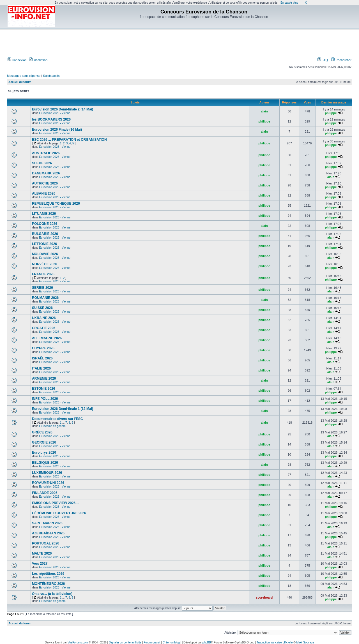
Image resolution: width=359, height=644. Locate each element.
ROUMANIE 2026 (45, 298)
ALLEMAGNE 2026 (47, 338)
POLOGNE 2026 (45, 224)
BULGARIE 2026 (45, 234)
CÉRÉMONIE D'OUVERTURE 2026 (59, 513)
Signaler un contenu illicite (125, 642)
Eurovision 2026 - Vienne (55, 113)
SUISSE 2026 (42, 308)
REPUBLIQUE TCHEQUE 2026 (56, 204)
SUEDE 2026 (42, 163)
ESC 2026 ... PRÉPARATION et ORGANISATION (69, 140)
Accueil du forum (20, 82)
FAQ (323, 60)
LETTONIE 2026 (44, 244)
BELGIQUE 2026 (45, 463)
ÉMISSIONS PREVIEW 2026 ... (56, 503)
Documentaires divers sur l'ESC (57, 419)
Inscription (38, 60)
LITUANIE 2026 (44, 214)
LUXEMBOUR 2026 (47, 473)
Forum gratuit (152, 642)
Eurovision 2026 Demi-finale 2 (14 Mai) (63, 109)
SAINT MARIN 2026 (47, 523)
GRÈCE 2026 (42, 432)
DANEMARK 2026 (46, 173)
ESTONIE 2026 (44, 389)
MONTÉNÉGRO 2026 (48, 584)
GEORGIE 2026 (44, 442)
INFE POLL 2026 (45, 399)
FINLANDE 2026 (45, 493)
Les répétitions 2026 (48, 574)
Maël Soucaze (305, 642)
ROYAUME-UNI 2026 (48, 483)
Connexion (17, 60)
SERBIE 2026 (42, 288)
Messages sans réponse (24, 76)
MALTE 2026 (42, 553)
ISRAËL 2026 (42, 358)
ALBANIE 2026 (44, 193)
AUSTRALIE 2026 (46, 153)
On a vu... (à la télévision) (52, 594)
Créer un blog (171, 642)
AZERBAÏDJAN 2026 (48, 533)
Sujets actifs (51, 76)
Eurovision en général (53, 426)
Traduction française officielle (275, 642)
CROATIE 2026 (44, 328)
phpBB (207, 642)
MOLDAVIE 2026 (45, 254)
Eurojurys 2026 (44, 453)
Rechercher (341, 60)
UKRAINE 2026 (44, 318)
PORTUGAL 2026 (46, 543)
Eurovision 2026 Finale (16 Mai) (57, 130)
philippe (331, 113)
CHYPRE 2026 (43, 348)
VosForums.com (78, 642)
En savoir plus (289, 3)
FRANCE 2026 (43, 274)
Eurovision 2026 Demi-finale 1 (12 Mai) (63, 409)
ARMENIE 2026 (44, 378)
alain (264, 111)
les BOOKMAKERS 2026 (51, 119)
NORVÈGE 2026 (45, 264)
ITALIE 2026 (41, 368)
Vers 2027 (40, 564)
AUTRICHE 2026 (45, 183)
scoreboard (264, 597)
